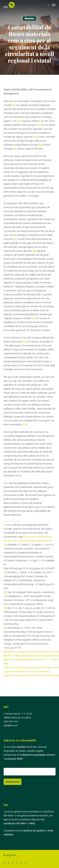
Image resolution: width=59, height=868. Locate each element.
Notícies (29, 19)
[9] (33, 318)
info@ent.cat (10, 725)
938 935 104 (11, 721)
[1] (14, 105)
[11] (25, 424)
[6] (15, 149)
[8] (34, 251)
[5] (40, 145)
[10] (25, 341)
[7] (15, 239)
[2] (20, 121)
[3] (39, 125)
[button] (54, 5)
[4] (35, 137)
